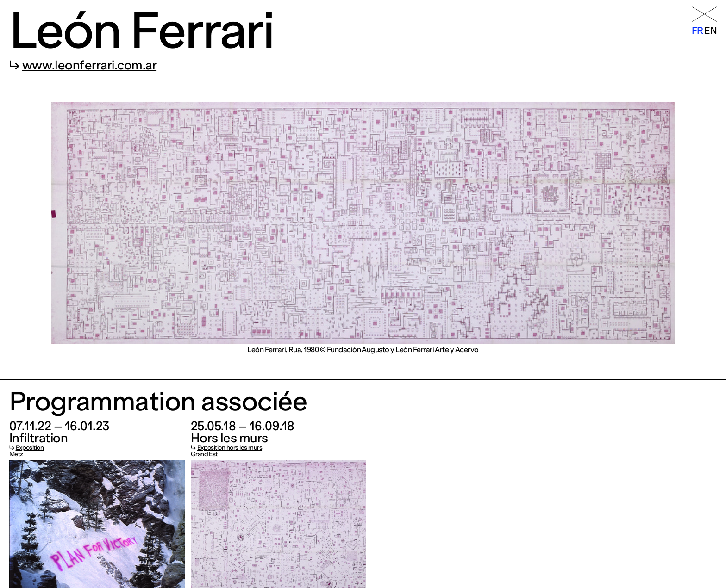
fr (698, 31)
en (710, 31)
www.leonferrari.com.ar (90, 65)
